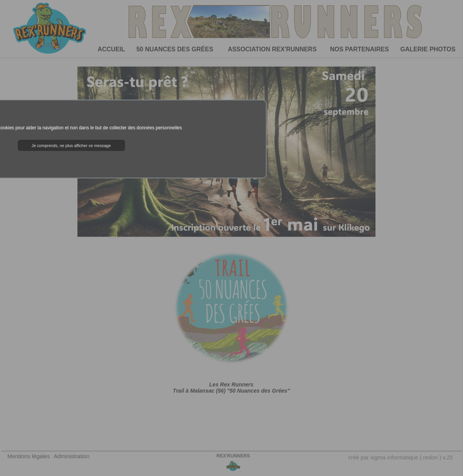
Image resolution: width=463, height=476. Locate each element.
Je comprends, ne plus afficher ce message (71, 146)
